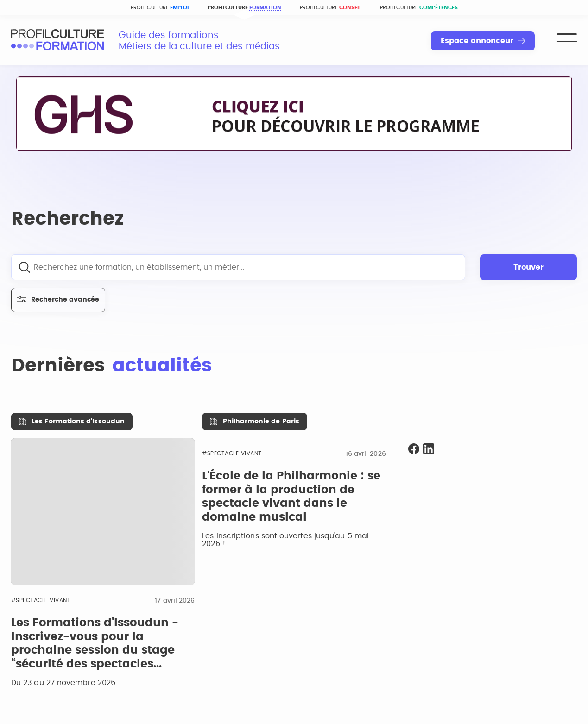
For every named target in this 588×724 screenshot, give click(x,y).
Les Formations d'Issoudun (78, 422)
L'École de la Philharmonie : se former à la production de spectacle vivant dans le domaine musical (291, 497)
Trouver (528, 267)
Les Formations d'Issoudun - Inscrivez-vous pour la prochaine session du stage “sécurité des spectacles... (95, 644)
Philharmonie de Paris (261, 422)
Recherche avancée (58, 300)
